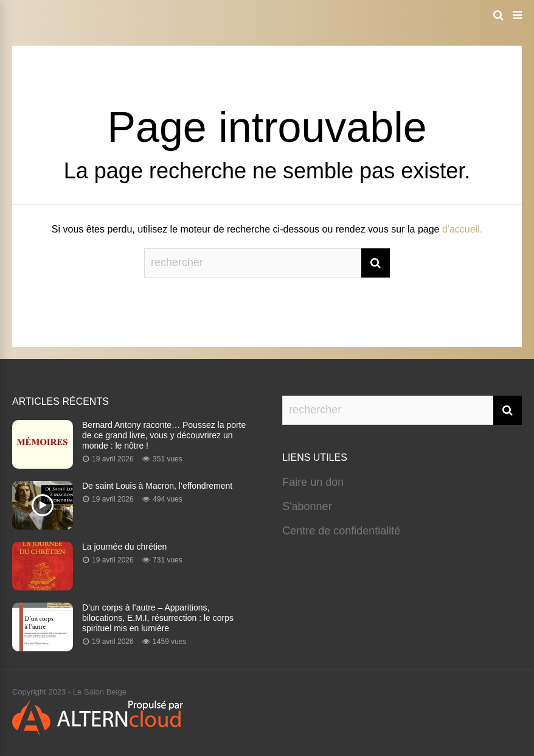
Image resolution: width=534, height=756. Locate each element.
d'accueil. (462, 229)
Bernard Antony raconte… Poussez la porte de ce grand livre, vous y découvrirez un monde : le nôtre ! (164, 435)
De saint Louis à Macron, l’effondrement (157, 486)
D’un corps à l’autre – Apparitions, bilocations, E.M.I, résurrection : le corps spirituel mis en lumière (158, 618)
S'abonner (307, 506)
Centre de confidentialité (341, 531)
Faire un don (313, 482)
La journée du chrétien (124, 547)
